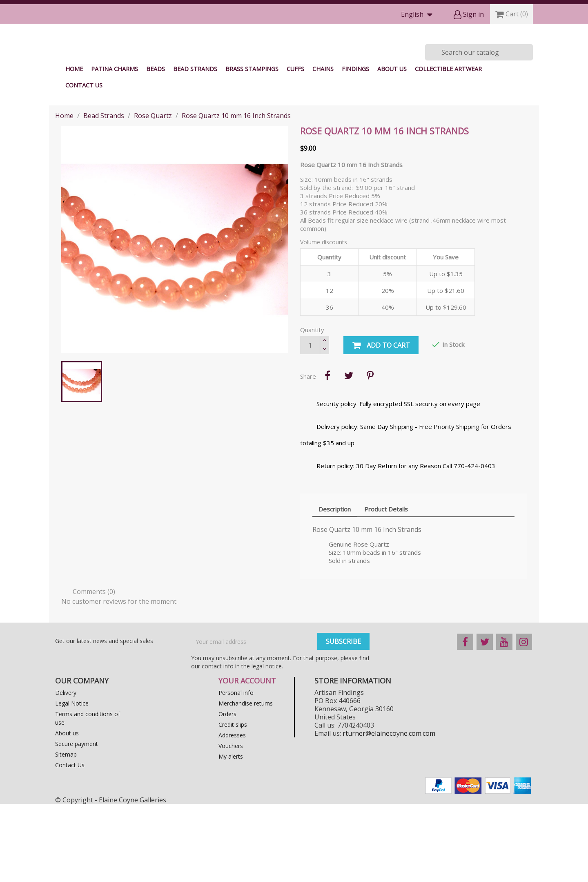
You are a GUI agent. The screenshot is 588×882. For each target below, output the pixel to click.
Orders (227, 792)
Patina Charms (115, 147)
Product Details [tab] (386, 587)
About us (392, 147)
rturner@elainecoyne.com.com (389, 811)
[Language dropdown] (419, 15)
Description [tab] (335, 587)
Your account (247, 759)
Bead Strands (195, 147)
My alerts (231, 834)
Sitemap (66, 832)
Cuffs (295, 147)
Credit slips (233, 803)
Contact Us (84, 163)
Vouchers (231, 824)
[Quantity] (310, 423)
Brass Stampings (252, 147)
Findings (355, 147)
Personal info (236, 771)
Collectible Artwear (448, 147)
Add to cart (381, 424)
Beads (156, 147)
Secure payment (77, 822)
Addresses (232, 813)
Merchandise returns (246, 781)
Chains (323, 147)
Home (74, 147)
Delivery (66, 771)
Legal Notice (72, 781)
